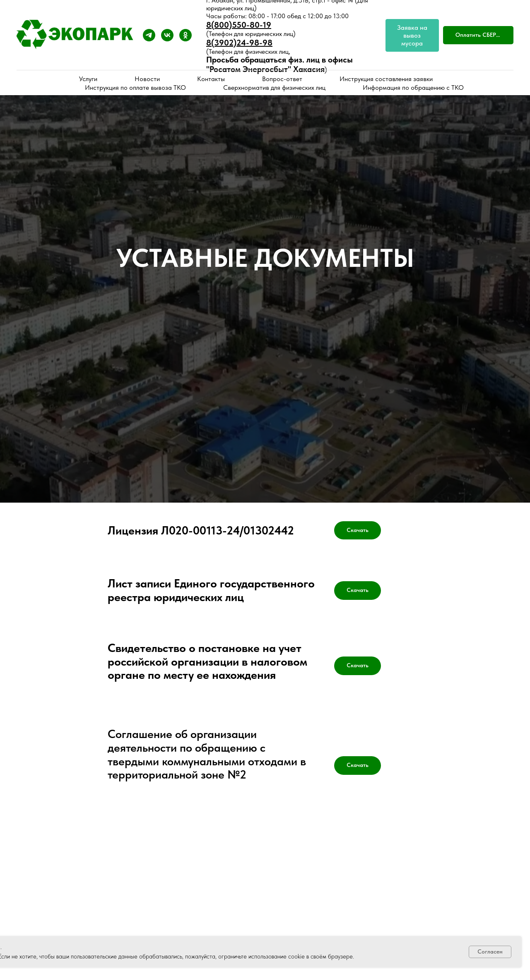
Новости (147, 79)
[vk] (167, 35)
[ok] (185, 35)
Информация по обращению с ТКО (413, 87)
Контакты (211, 79)
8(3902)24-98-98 (239, 43)
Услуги (88, 79)
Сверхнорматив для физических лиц (274, 87)
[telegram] (149, 35)
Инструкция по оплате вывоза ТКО (135, 87)
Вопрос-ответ (282, 79)
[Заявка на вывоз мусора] (412, 35)
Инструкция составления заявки (386, 79)
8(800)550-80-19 (239, 25)
